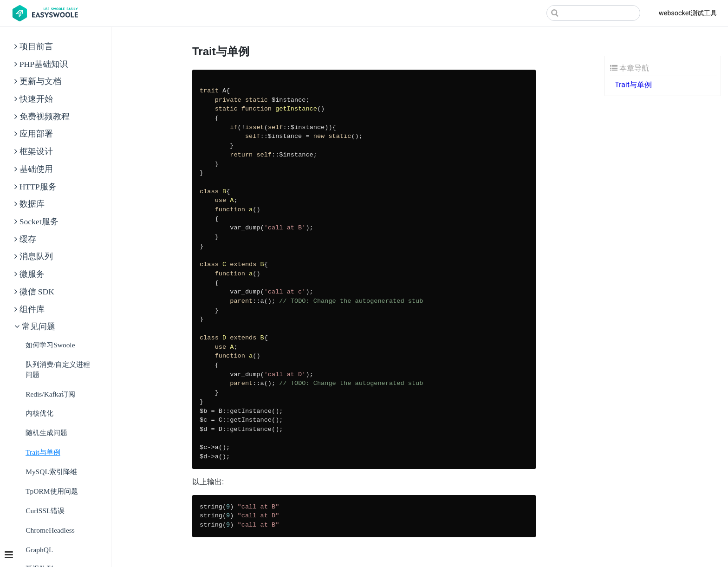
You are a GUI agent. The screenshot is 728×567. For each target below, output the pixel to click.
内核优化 (39, 413)
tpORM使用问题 (52, 491)
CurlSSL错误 (45, 511)
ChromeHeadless (50, 530)
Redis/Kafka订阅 (50, 394)
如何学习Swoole (50, 345)
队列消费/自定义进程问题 (58, 369)
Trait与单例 (43, 452)
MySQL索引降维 (51, 472)
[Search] (593, 13)
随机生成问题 (46, 433)
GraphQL (39, 550)
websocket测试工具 (688, 13)
